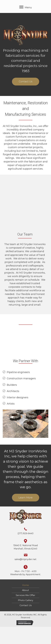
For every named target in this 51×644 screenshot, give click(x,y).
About (26, 590)
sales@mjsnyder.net (26, 559)
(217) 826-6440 (26, 533)
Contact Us (26, 605)
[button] (26, 82)
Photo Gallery (26, 600)
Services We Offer (26, 595)
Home (26, 585)
